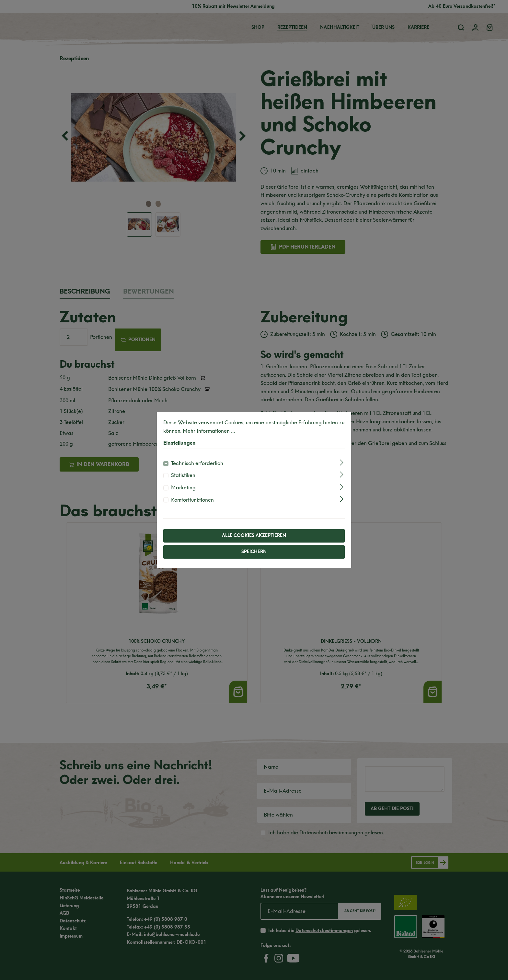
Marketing (183, 488)
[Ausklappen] (342, 462)
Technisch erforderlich (197, 463)
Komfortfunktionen (192, 500)
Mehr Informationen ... (209, 431)
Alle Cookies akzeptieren (254, 536)
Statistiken (183, 476)
